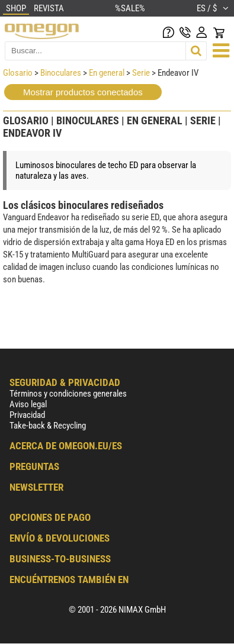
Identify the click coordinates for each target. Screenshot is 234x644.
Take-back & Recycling (48, 426)
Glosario (18, 73)
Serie (141, 73)
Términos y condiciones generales (68, 394)
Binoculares (62, 73)
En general (107, 73)
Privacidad (27, 415)
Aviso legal (28, 404)
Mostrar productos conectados (83, 92)
